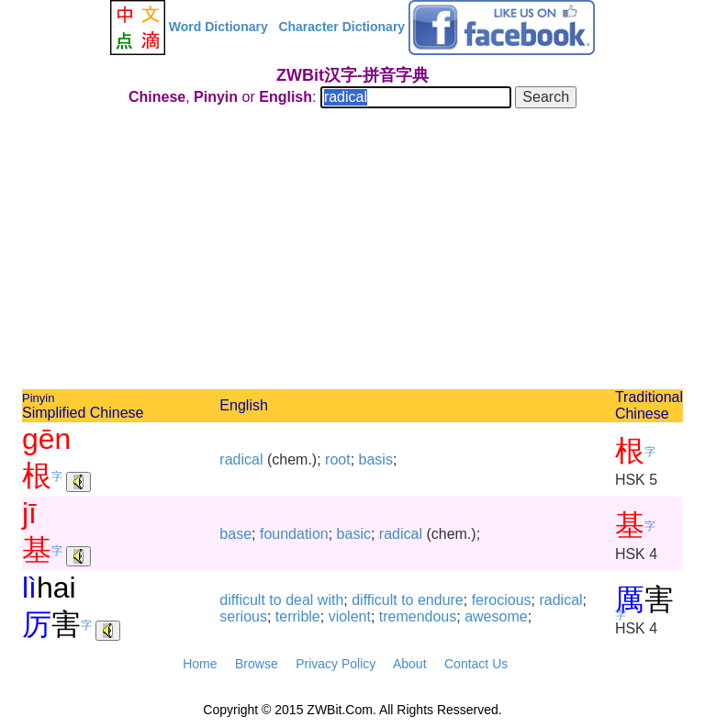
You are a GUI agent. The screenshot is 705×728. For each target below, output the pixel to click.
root (338, 459)
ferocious (502, 600)
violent (350, 616)
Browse (257, 664)
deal (299, 600)
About (410, 664)
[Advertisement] (352, 252)
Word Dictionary (218, 27)
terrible (298, 616)
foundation (294, 534)
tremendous (418, 616)
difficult (242, 600)
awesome (496, 616)
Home (200, 664)
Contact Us (476, 664)
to (275, 600)
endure (441, 600)
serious (243, 616)
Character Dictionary (341, 27)
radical (241, 459)
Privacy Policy (336, 664)
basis (376, 459)
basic (354, 534)
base (235, 534)
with (330, 600)
